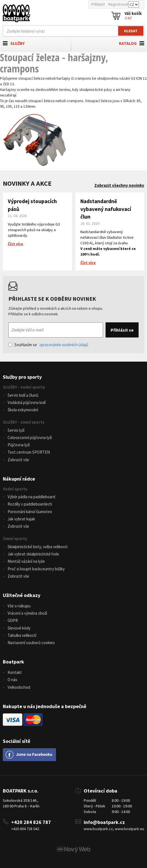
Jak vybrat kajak (21, 519)
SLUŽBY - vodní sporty (24, 387)
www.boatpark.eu (129, 829)
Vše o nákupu (19, 606)
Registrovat (118, 4)
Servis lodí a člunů (23, 395)
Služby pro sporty (22, 377)
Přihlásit (98, 4)
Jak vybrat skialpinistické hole (33, 554)
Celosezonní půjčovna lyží (30, 438)
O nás (12, 680)
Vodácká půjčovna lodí (27, 402)
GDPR (13, 620)
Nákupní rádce (19, 479)
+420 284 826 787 (31, 822)
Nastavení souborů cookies (31, 643)
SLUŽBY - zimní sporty (24, 422)
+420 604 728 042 (25, 829)
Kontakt (15, 672)
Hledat (131, 31)
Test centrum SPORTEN (29, 452)
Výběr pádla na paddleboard (31, 497)
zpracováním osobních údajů (64, 345)
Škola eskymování (23, 410)
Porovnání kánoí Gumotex (30, 512)
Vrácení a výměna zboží (27, 613)
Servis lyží (16, 430)
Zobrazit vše (18, 460)
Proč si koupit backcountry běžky (36, 569)
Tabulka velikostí (22, 635)
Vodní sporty (15, 489)
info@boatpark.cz (104, 822)
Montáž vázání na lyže (26, 561)
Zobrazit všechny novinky (119, 185)
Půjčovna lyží (19, 445)
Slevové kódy (19, 628)
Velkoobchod (19, 687)
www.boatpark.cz (98, 829)
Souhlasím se (48, 345)
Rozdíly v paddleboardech (30, 504)
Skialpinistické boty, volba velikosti (38, 547)
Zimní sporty (15, 539)
